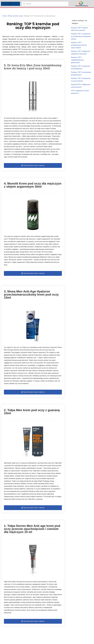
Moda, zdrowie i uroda (15, 16)
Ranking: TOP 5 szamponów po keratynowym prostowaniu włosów (81, 37)
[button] (10, 3)
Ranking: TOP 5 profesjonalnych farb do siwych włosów (79, 45)
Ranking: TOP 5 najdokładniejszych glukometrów (77, 60)
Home (4, 16)
